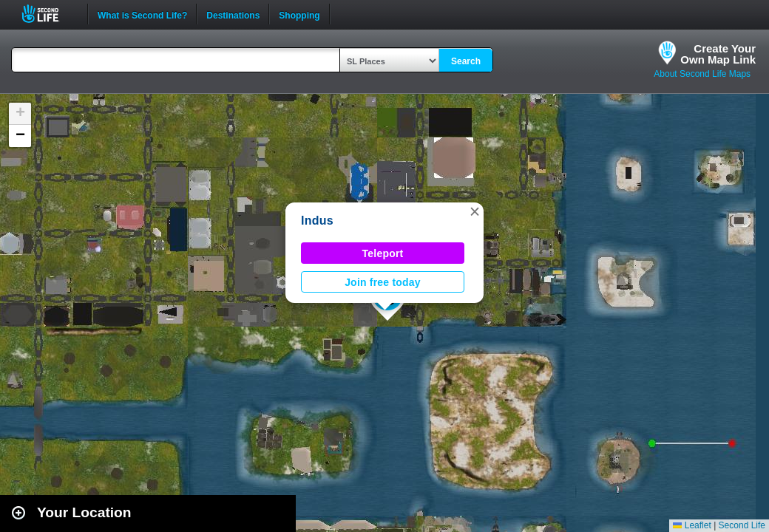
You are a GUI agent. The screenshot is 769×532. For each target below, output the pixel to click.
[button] (475, 211)
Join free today (383, 282)
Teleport (383, 253)
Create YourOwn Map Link (718, 54)
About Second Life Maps (702, 74)
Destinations (233, 14)
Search (466, 61)
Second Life (48, 14)
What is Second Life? (142, 14)
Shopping (299, 14)
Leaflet (692, 525)
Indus (317, 221)
